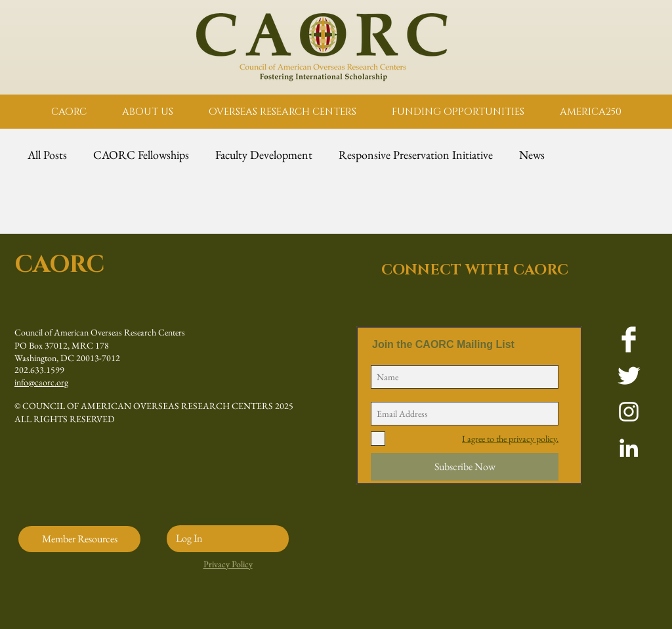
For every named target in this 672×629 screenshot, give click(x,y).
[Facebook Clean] (629, 339)
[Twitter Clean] (629, 376)
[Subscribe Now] (465, 467)
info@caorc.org (41, 382)
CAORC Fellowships (141, 155)
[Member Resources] (79, 539)
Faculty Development (264, 155)
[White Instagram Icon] (629, 412)
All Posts (47, 155)
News (532, 155)
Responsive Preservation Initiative (416, 155)
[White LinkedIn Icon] (629, 448)
